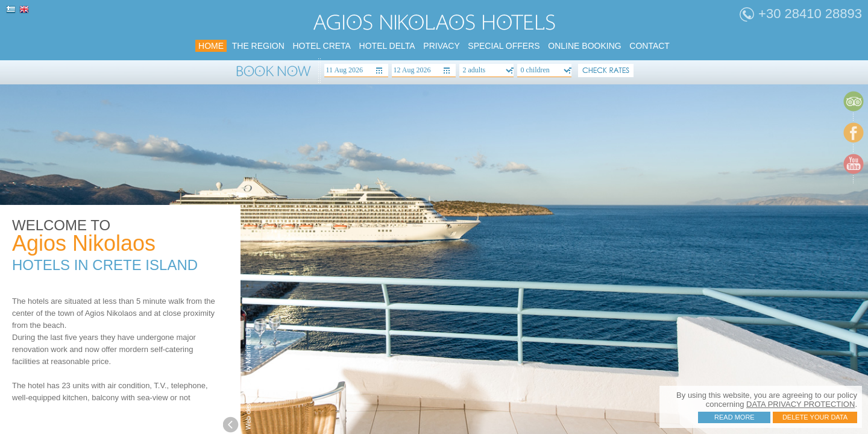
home (211, 46)
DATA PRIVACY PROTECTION (800, 404)
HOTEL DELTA (387, 46)
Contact (649, 46)
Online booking (584, 46)
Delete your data (815, 417)
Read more (734, 417)
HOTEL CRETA (321, 46)
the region (258, 46)
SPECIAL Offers (504, 46)
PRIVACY (441, 46)
